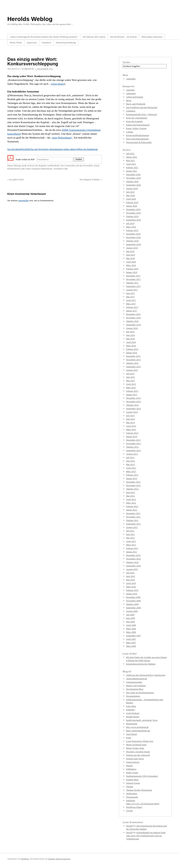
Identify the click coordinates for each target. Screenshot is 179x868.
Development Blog (135, 689)
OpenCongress (133, 762)
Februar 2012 (132, 506)
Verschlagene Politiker (91, 179)
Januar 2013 (132, 478)
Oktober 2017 (132, 283)
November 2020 (133, 178)
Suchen (126, 62)
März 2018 (131, 265)
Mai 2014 (130, 422)
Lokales (130, 132)
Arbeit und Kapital (135, 97)
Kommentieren (14, 169)
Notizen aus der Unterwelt (138, 755)
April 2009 (131, 625)
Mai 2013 (130, 464)
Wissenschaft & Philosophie (139, 142)
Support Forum (133, 783)
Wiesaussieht (132, 797)
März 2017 (131, 304)
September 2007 (133, 636)
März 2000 (131, 646)
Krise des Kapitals (38, 166)
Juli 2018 (130, 251)
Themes (130, 787)
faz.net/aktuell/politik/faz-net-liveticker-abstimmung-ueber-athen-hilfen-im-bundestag (53, 149)
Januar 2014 (132, 436)
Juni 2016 (130, 335)
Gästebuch (46, 43)
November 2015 (133, 360)
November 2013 (133, 443)
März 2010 (131, 587)
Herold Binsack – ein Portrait (123, 37)
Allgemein (131, 93)
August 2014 (132, 412)
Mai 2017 (130, 297)
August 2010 (132, 569)
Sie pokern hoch (16, 179)
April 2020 (131, 199)
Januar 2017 (132, 311)
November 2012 (133, 485)
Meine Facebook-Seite (136, 745)
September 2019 (133, 220)
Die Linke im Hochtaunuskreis (140, 693)
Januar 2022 (132, 157)
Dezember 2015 (133, 356)
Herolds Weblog (30, 19)
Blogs (129, 100)
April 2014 (131, 426)
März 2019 (131, 227)
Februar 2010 (132, 590)
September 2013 (133, 450)
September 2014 (133, 408)
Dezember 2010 (133, 555)
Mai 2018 (130, 258)
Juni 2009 (130, 618)
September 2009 (133, 608)
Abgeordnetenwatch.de (137, 679)
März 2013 (131, 471)
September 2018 (133, 244)
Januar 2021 (132, 171)
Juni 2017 (130, 293)
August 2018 (132, 248)
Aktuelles (130, 90)
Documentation (133, 696)
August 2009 (132, 611)
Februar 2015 (132, 391)
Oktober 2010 (132, 562)
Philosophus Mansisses (152, 37)
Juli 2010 (130, 573)
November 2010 (133, 559)
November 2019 (133, 213)
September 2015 (133, 367)
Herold (16, 69)
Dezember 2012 (133, 482)
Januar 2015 (132, 395)
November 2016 (133, 318)
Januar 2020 (132, 206)
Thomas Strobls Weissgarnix (139, 790)
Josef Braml (131, 734)
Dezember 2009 (133, 597)
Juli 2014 (130, 415)
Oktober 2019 (132, 216)
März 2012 (131, 503)
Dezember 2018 (133, 234)
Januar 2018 (132, 272)
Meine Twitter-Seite (135, 748)
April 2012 (131, 499)
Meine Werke (16, 43)
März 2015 (131, 388)
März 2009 (131, 629)
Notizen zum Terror (135, 759)
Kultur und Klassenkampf (138, 125)
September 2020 (133, 185)
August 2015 (132, 370)
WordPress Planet (134, 807)
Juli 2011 (130, 531)
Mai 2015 (130, 381)
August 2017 (132, 290)
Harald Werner (133, 717)
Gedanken (131, 111)
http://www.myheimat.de (137, 727)
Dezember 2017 (133, 276)
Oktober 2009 (132, 604)
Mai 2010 (130, 580)
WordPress (25, 859)
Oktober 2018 (132, 241)
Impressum (32, 43)
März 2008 (131, 632)
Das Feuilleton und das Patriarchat (142, 107)
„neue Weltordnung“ (62, 138)
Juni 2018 (130, 255)
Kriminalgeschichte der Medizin (141, 664)
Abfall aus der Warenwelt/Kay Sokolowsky (146, 675)
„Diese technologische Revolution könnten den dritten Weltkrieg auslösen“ (44, 37)
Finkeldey (131, 710)
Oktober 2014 (132, 405)
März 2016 (131, 346)
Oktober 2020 (132, 181)
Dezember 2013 (133, 440)
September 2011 (133, 524)
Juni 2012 (130, 492)
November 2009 (133, 601)
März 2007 (131, 643)
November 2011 (133, 517)
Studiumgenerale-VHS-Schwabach (142, 776)
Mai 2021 (130, 160)
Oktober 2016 (132, 321)
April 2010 (131, 583)
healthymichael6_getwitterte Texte (142, 720)
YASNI (129, 811)
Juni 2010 (130, 576)
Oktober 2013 (132, 447)
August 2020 (132, 188)
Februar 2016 (132, 349)
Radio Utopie (132, 773)
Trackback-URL (61, 169)
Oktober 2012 (132, 489)
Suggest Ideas (132, 780)
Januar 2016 (132, 353)
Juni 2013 (130, 461)
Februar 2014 (132, 433)
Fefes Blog (131, 706)
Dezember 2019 (133, 209)
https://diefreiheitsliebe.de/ (138, 731)
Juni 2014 (130, 419)
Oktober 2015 (132, 363)
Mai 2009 (130, 622)
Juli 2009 (130, 615)
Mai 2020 (130, 195)
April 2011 (131, 541)
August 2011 (132, 527)
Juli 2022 (130, 153)
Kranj (129, 738)
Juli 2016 (130, 332)
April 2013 (131, 468)
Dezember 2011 (133, 513)
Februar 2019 (132, 230)
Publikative (131, 769)
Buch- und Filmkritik (136, 104)
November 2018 (133, 237)
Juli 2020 (130, 192)
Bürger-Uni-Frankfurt (136, 686)
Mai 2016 (130, 339)
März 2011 (131, 545)
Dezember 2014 (133, 398)
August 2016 (132, 328)
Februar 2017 (132, 307)
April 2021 (131, 164)
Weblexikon (132, 793)
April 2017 (131, 300)
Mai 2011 (130, 538)
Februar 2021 (132, 167)
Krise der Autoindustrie (137, 118)
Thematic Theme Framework (59, 859)
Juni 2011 (130, 534)
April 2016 (131, 342)
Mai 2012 (130, 496)
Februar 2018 (132, 269)
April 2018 (131, 262)
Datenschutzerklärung (66, 43)
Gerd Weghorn (133, 713)
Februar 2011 (132, 548)
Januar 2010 (132, 594)
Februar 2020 (132, 202)
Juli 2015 (130, 374)
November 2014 (133, 402)
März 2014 (131, 429)
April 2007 (131, 639)
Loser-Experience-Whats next (140, 741)
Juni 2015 (130, 377)
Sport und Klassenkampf (137, 139)
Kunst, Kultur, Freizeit (136, 128)
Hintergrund (132, 724)
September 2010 (133, 566)
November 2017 (133, 279)
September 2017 (133, 286)
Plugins (129, 766)
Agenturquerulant (134, 682)
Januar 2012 (132, 510)
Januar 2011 (132, 552)
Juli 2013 (130, 457)
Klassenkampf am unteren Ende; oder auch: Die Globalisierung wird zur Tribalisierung (146, 836)
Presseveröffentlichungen (138, 135)
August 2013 (132, 454)
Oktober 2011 (132, 520)
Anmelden (131, 79)
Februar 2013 (132, 475)
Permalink (88, 166)
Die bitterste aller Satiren (94, 37)
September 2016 (133, 325)
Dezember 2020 (133, 174)
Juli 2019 (130, 223)
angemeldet (23, 200)
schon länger (58, 84)
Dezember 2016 (133, 314)
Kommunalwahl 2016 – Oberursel (142, 114)
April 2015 (131, 384)
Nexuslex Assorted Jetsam (138, 752)
